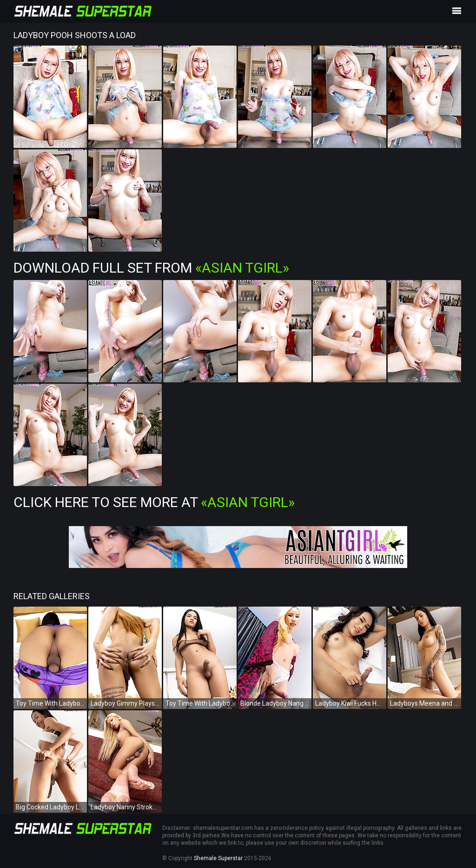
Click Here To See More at (154, 502)
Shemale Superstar (218, 858)
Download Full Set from (151, 268)
